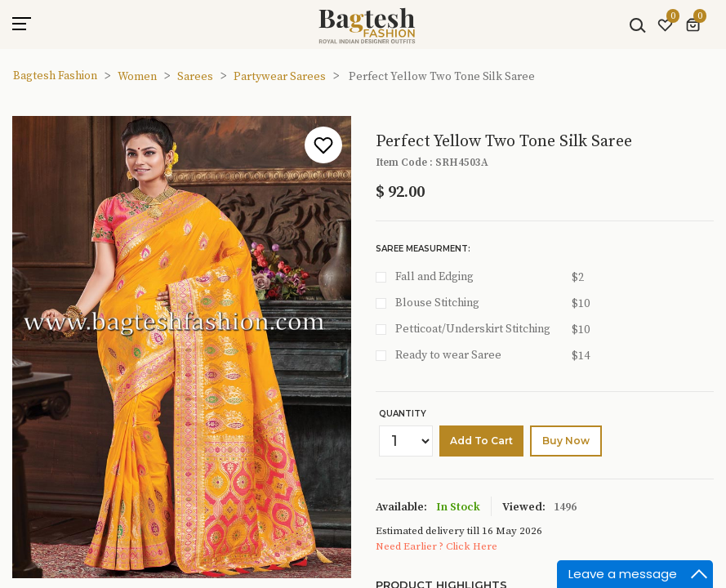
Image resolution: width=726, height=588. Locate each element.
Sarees (195, 77)
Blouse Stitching (437, 303)
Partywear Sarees (280, 77)
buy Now (566, 441)
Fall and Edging (434, 277)
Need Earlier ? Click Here (436, 546)
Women (137, 77)
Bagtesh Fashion (55, 76)
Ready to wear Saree (448, 355)
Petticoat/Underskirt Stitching (473, 329)
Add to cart (481, 441)
